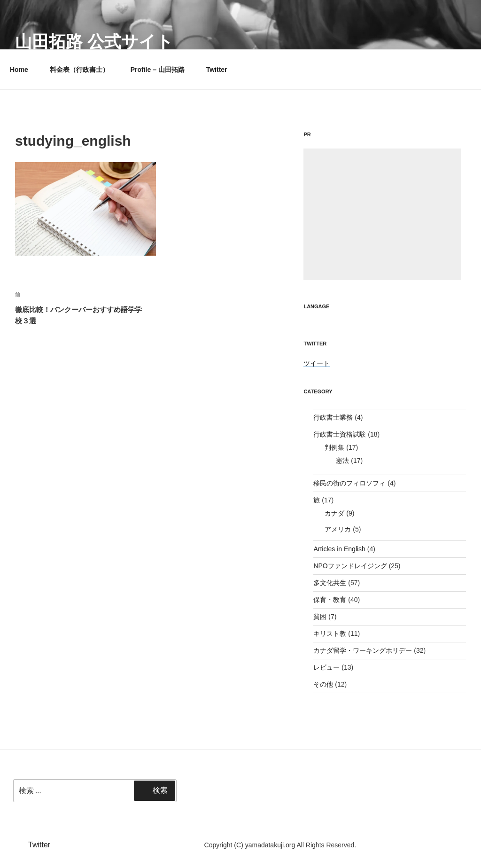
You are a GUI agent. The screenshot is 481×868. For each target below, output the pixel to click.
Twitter (217, 70)
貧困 (320, 617)
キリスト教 (330, 633)
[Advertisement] (382, 214)
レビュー (326, 667)
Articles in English (339, 549)
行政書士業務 (333, 417)
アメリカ (338, 529)
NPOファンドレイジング (350, 566)
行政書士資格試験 (340, 434)
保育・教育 (330, 600)
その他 (323, 684)
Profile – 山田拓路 (158, 70)
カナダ (334, 513)
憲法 (342, 461)
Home (19, 70)
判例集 (334, 447)
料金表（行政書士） (79, 70)
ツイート (317, 363)
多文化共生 (330, 583)
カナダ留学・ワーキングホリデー (363, 650)
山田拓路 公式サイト (94, 42)
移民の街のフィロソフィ (349, 483)
